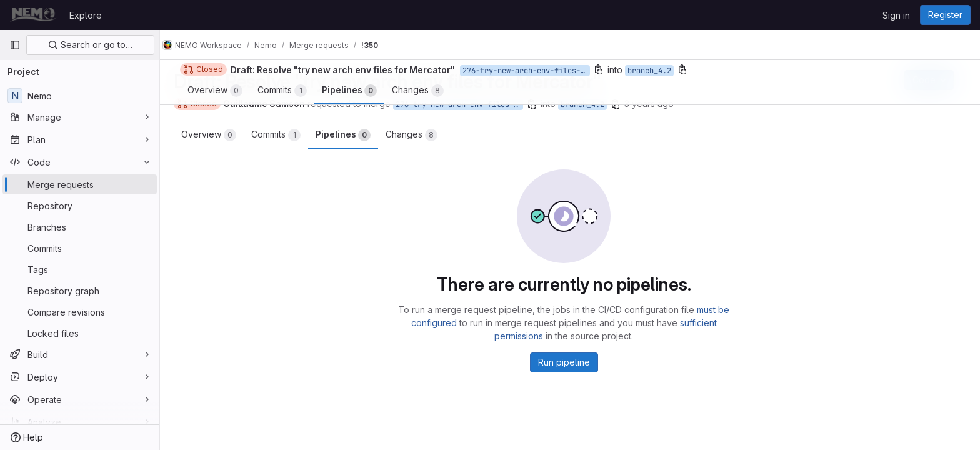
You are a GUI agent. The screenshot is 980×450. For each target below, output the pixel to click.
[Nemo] (80, 96)
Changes (418, 135)
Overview (215, 135)
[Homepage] (33, 15)
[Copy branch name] (538, 104)
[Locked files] (80, 333)
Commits (282, 135)
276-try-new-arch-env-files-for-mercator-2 (466, 104)
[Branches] (80, 227)
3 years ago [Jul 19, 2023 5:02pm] (655, 103)
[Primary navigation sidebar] (15, 45)
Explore (86, 15)
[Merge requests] (80, 184)
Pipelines (349, 135)
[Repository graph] (80, 291)
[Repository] (80, 206)
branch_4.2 (589, 104)
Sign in (896, 15)
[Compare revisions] (80, 312)
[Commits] (80, 248)
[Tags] (80, 269)
